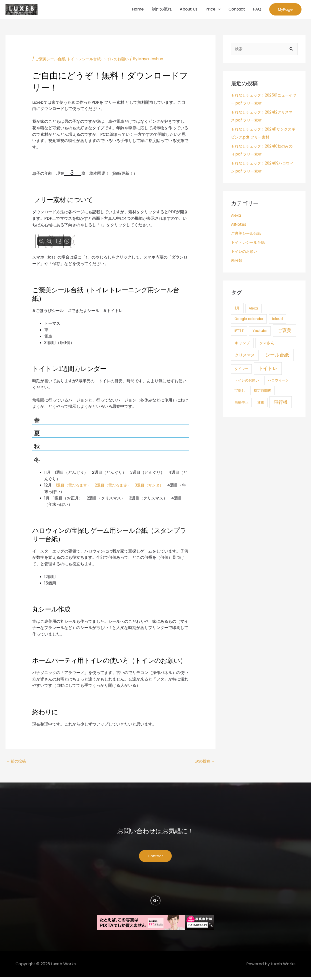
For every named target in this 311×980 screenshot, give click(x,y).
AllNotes (239, 226)
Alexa (236, 217)
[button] (285, 10)
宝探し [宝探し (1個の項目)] (240, 392)
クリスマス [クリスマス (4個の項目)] (245, 357)
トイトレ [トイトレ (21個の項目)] (268, 370)
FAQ (257, 10)
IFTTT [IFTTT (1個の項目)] (239, 332)
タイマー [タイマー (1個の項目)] (241, 370)
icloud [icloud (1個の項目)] (277, 320)
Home (138, 10)
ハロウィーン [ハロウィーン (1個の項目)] (278, 381)
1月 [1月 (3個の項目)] (237, 309)
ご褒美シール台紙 (51, 60)
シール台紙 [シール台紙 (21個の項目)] (277, 356)
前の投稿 (16, 762)
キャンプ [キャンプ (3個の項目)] (242, 344)
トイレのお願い (121, 60)
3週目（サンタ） (154, 486)
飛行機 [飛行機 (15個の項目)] (281, 403)
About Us (189, 10)
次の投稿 (204, 762)
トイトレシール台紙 (87, 60)
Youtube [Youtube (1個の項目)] (260, 332)
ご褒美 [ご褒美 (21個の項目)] (284, 332)
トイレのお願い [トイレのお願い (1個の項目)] (247, 381)
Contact (237, 10)
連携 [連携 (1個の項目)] (261, 404)
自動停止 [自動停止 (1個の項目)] (241, 404)
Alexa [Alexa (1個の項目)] (253, 309)
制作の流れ (162, 10)
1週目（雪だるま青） (74, 486)
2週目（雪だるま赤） (116, 486)
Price (210, 10)
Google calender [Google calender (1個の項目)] (249, 320)
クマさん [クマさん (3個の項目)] (267, 344)
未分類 (237, 262)
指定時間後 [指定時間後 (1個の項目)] (262, 392)
